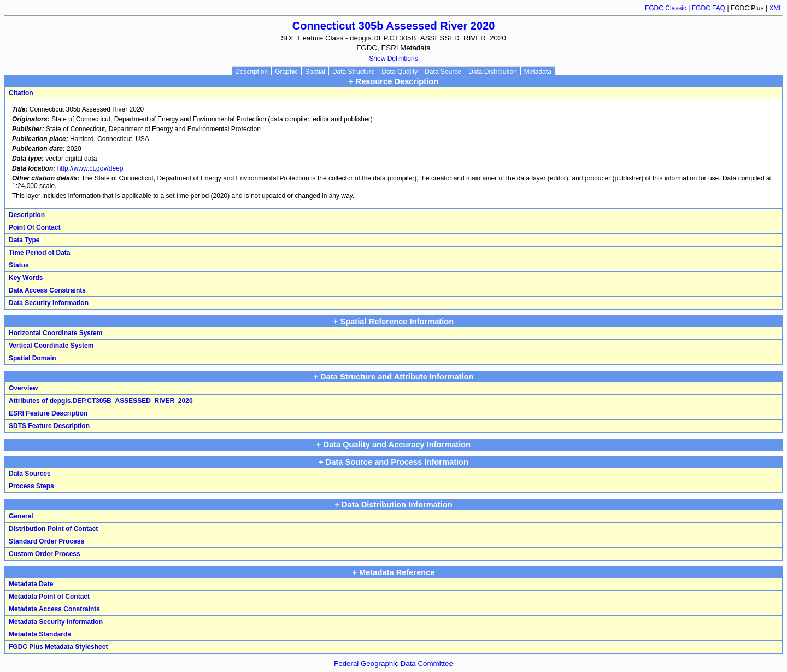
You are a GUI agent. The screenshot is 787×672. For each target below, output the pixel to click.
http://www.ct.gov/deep (90, 168)
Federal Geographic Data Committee (393, 664)
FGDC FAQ (709, 8)
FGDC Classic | (668, 8)
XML (776, 8)
